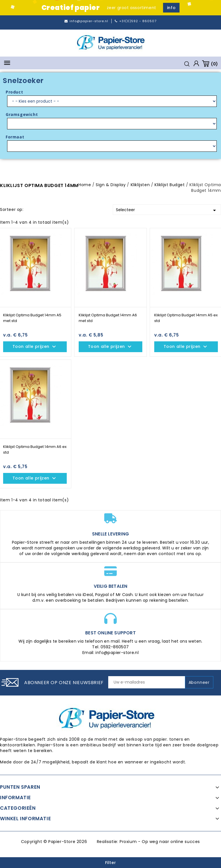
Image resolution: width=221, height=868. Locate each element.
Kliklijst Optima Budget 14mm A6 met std (108, 318)
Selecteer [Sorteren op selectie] (167, 210)
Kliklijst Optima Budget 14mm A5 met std (32, 318)
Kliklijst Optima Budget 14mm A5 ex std (186, 318)
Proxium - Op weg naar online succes (160, 842)
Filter (111, 863)
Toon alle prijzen (35, 347)
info (171, 8)
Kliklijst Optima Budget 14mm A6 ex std (35, 449)
